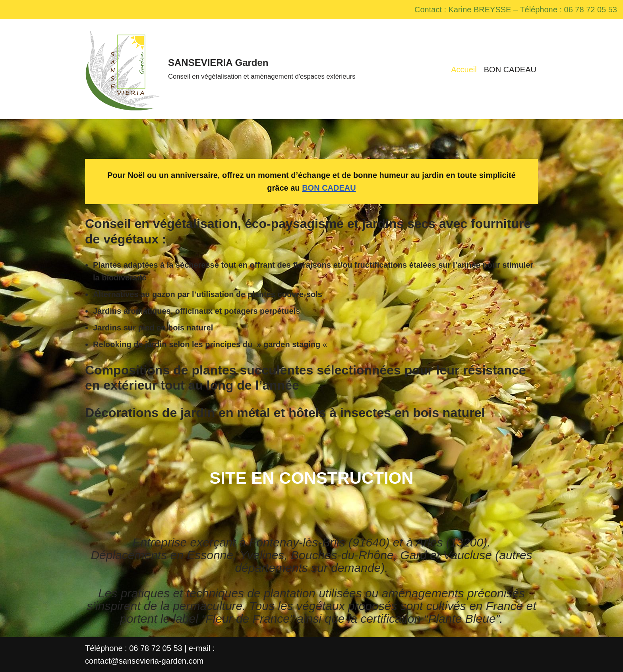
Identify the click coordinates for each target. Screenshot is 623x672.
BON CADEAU (510, 70)
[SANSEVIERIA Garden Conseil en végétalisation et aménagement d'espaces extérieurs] (220, 69)
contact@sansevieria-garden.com (144, 661)
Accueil (464, 70)
